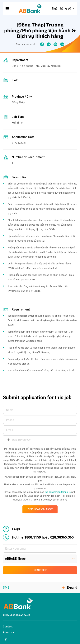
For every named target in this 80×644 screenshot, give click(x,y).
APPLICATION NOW (40, 509)
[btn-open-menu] (7, 9)
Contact (8, 626)
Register (40, 570)
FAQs (11, 529)
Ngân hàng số (62, 8)
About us (8, 632)
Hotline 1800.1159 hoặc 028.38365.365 (38, 537)
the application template (58, 492)
